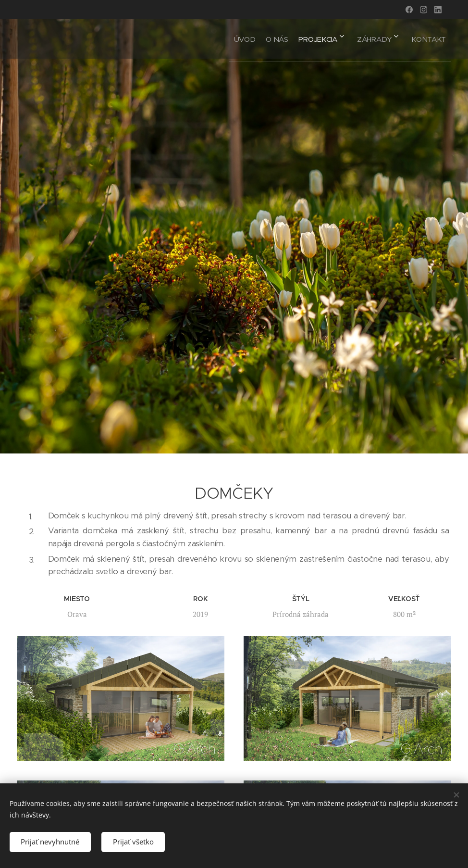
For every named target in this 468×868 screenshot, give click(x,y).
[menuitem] (215, 39)
